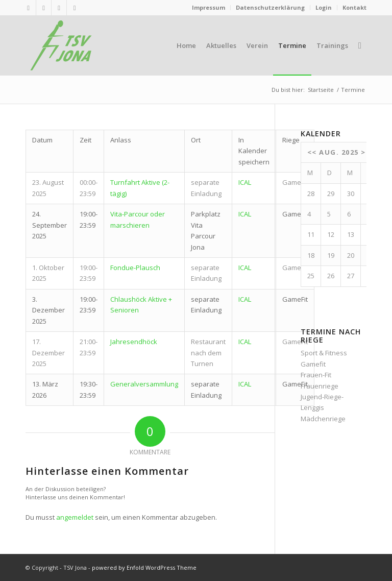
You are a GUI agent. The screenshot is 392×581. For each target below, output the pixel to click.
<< (312, 152)
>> (366, 152)
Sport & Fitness (324, 353)
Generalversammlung (144, 384)
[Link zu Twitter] (59, 8)
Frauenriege (320, 386)
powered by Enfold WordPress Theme (144, 567)
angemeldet (75, 517)
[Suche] (360, 45)
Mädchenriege (323, 419)
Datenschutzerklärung (270, 7)
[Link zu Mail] (44, 8)
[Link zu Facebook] (75, 8)
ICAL (245, 182)
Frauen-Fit (316, 375)
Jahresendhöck (134, 342)
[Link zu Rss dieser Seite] (28, 8)
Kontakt (354, 7)
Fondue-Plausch (135, 268)
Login (324, 7)
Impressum (209, 7)
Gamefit (313, 364)
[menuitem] (209, 8)
